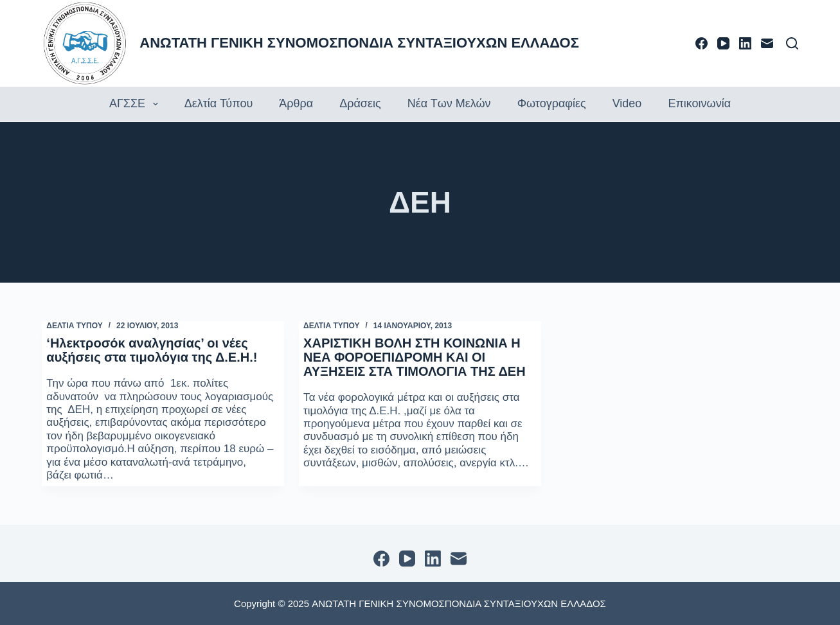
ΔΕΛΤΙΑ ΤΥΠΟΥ (74, 326)
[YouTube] (723, 43)
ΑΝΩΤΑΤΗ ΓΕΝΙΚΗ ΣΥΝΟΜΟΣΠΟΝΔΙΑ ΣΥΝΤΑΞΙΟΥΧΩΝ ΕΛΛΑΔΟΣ (359, 43)
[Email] (767, 43)
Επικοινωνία (699, 103)
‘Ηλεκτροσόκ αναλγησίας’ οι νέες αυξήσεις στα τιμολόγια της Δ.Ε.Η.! (152, 350)
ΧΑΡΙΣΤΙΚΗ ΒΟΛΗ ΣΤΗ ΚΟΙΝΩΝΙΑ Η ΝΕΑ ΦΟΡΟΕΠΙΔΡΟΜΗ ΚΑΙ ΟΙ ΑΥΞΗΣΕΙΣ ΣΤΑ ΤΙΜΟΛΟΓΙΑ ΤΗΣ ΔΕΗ (415, 357)
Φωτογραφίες (552, 103)
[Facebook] (701, 43)
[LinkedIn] (745, 43)
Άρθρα (296, 103)
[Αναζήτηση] (792, 43)
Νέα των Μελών (449, 103)
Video (627, 103)
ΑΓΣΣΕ (135, 104)
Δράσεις (360, 103)
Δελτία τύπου (219, 103)
